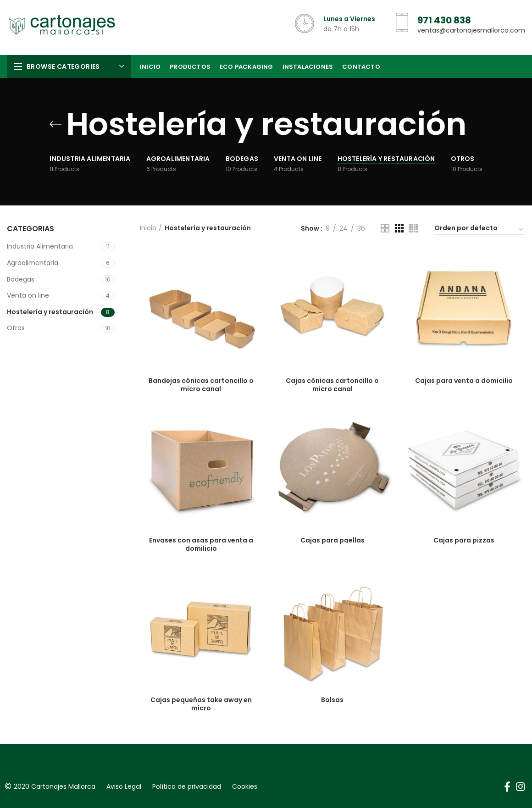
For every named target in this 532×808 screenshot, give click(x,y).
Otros (16, 328)
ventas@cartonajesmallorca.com (471, 30)
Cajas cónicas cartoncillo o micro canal (332, 385)
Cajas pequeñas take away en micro (201, 704)
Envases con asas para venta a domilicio (201, 544)
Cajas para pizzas (464, 540)
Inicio (148, 228)
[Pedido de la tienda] (479, 229)
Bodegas (21, 279)
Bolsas (332, 700)
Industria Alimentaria (40, 246)
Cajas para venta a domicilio (464, 381)
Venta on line (28, 295)
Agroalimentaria (33, 263)
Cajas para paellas (332, 540)
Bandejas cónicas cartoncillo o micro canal (201, 385)
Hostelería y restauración (50, 312)
